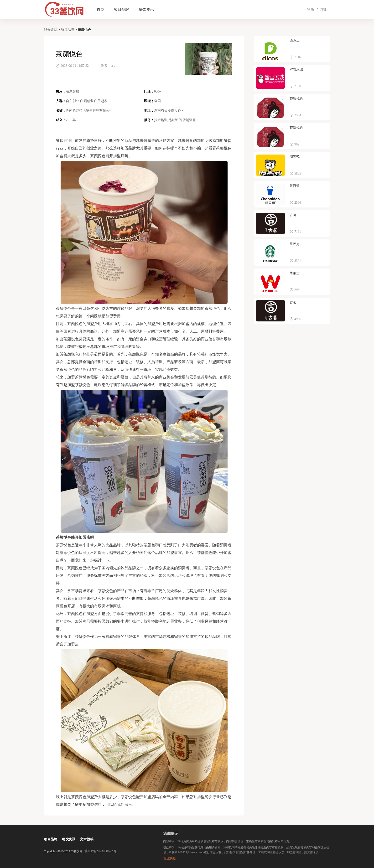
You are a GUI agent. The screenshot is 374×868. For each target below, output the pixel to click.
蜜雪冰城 (296, 70)
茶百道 (295, 186)
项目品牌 (121, 9)
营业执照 (170, 858)
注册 (324, 9)
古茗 (293, 215)
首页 (100, 9)
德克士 (295, 40)
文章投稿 (87, 839)
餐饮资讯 (146, 9)
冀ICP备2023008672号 (100, 851)
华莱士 (295, 273)
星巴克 (295, 244)
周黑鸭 (295, 157)
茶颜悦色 (296, 99)
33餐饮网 (51, 30)
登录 (311, 9)
